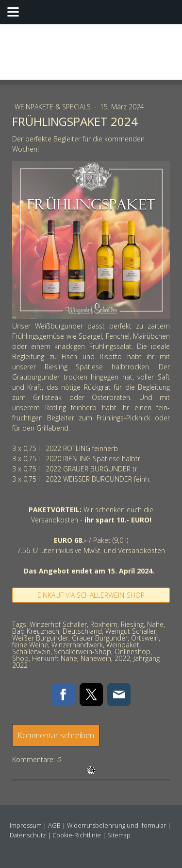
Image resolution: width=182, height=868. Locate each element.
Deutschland (82, 631)
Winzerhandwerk (77, 645)
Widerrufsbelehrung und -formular (116, 825)
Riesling (132, 624)
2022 (122, 658)
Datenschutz (28, 835)
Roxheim (104, 624)
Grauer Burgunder (100, 638)
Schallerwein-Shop (83, 651)
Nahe (155, 624)
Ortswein (145, 638)
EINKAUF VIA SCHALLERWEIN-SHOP (91, 595)
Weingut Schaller (131, 631)
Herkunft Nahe (55, 658)
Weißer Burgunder (40, 638)
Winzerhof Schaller (58, 624)
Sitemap (119, 835)
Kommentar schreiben (56, 735)
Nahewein (96, 658)
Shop (20, 658)
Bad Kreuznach (36, 631)
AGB (54, 825)
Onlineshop (132, 651)
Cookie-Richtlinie (77, 835)
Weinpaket (123, 645)
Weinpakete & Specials (54, 107)
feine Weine (30, 645)
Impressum (26, 825)
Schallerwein (31, 651)
